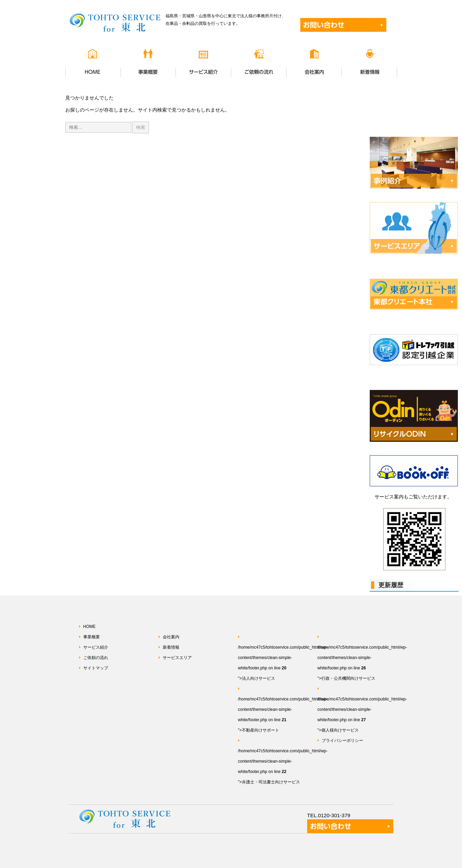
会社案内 (171, 637)
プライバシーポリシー (342, 741)
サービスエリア (177, 658)
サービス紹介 (96, 647)
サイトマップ (96, 668)
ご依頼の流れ (96, 658)
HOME (89, 627)
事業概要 (92, 637)
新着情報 (171, 647)
